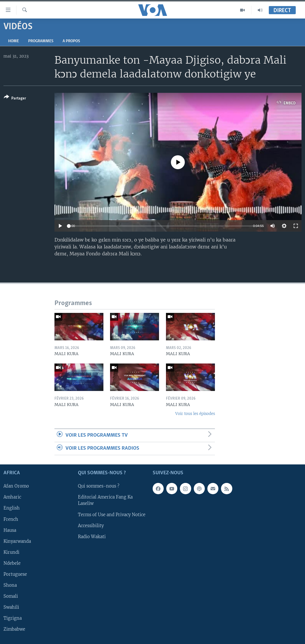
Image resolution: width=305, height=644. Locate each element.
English (12, 508)
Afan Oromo (16, 486)
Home (13, 41)
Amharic (12, 497)
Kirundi (11, 552)
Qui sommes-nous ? (99, 486)
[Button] (15, 99)
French (11, 519)
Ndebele (12, 563)
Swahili (11, 607)
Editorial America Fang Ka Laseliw (105, 501)
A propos (71, 41)
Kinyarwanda (17, 541)
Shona (10, 585)
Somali (11, 596)
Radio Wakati (92, 537)
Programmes (41, 41)
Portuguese (15, 574)
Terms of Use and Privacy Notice (112, 515)
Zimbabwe (14, 629)
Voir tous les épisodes (195, 414)
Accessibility (91, 526)
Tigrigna (13, 618)
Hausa (10, 530)
